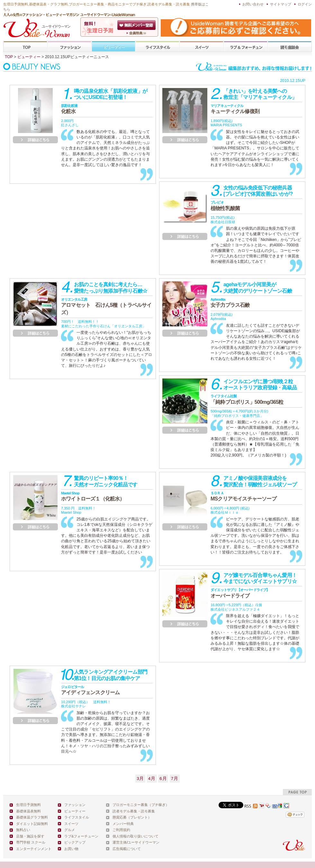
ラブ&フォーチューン (246, 47)
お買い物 (71, 849)
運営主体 (120, 842)
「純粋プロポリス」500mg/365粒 (247, 399)
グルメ (70, 830)
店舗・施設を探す (30, 836)
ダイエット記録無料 (32, 824)
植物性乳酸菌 (225, 206)
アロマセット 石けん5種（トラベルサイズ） (106, 306)
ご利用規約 (121, 830)
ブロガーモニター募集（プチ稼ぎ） (141, 805)
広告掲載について (127, 849)
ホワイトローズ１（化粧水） (93, 496)
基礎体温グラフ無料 (32, 817)
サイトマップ (281, 4)
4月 (152, 779)
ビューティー (113, 47)
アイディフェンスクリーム (90, 690)
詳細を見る (35, 140)
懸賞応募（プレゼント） (132, 817)
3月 (140, 779)
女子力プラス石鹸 (230, 303)
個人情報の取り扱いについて (135, 836)
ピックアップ (75, 842)
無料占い (23, 830)
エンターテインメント (34, 849)
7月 (175, 779)
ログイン (305, 4)
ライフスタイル (157, 47)
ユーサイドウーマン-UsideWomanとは (137, 33)
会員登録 (137, 25)
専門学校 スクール (31, 842)
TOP (26, 47)
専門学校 (290, 47)
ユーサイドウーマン (144, 842)
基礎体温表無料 (28, 811)
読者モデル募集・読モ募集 (134, 811)
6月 (163, 779)
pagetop (297, 792)
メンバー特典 (123, 824)
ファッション (69, 47)
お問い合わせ (253, 4)
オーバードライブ (240, 593)
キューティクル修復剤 (235, 109)
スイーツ (202, 47)
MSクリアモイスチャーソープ (243, 496)
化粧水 (69, 109)
